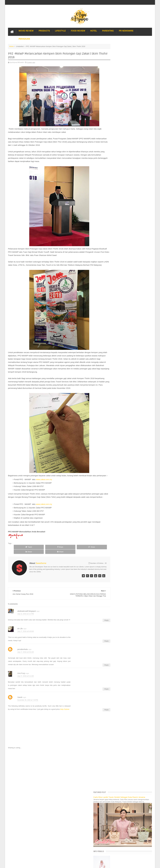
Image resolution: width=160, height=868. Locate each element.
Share (40, 556)
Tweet (22, 556)
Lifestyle (60, 30)
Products (44, 30)
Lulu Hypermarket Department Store (123, 402)
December (117, 196)
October (116, 203)
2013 (113, 353)
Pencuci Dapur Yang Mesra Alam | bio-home (129, 230)
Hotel (94, 30)
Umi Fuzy (21, 678)
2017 (113, 340)
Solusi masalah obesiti (118, 413)
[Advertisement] (55, 774)
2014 (113, 350)
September (117, 206)
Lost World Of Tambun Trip (120, 380)
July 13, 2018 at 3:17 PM (26, 618)
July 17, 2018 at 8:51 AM (25, 657)
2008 (113, 369)
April (115, 327)
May (115, 324)
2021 (113, 184)
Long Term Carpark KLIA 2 (120, 386)
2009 (113, 365)
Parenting (108, 30)
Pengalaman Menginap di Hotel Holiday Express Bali (129, 383)
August (116, 209)
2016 (113, 343)
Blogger (149, 810)
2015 (113, 347)
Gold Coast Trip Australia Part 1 (122, 391)
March (116, 330)
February (117, 333)
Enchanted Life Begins (33, 810)
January (116, 336)
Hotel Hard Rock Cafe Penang (121, 388)
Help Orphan (65, 714)
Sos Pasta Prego (116, 410)
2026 (113, 168)
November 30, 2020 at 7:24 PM (28, 705)
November (117, 199)
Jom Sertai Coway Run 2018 (123, 281)
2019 (113, 190)
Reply (99, 625)
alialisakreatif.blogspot (27, 616)
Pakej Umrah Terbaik (118, 408)
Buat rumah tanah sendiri (119, 416)
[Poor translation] (9, 830)
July (115, 212)
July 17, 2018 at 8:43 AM (25, 636)
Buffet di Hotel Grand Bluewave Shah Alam (126, 399)
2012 (113, 356)
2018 (113, 194)
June (115, 320)
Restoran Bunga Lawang (119, 419)
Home (11, 46)
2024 (113, 175)
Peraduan (24, 39)
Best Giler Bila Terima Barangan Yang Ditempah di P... (132, 244)
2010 (113, 362)
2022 (113, 181)
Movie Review (26, 30)
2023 (113, 178)
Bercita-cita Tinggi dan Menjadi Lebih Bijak (128, 247)
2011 (113, 359)
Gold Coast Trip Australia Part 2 (122, 394)
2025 (113, 171)
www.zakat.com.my (44, 486)
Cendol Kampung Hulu (118, 405)
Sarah (20, 702)
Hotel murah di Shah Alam (120, 397)
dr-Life (20, 633)
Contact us (145, 803)
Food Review (78, 30)
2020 (113, 187)
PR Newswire (126, 30)
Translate (124, 157)
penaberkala (23, 654)
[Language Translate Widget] (121, 154)
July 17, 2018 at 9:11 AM (25, 681)
